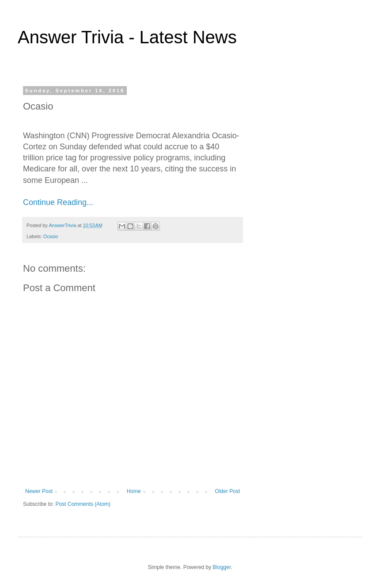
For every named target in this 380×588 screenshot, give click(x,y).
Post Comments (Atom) (83, 504)
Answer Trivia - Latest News (127, 37)
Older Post (227, 491)
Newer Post (39, 491)
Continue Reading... (58, 202)
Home (134, 491)
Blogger (222, 567)
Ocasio (51, 236)
